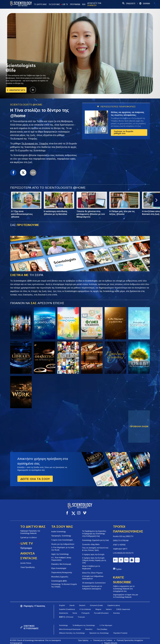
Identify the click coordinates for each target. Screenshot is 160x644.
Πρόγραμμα (26, 545)
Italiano (109, 607)
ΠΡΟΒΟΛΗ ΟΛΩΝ (139, 426)
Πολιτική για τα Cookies (103, 638)
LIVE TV (65, 4)
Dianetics (89, 627)
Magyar (98, 607)
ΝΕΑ (84, 4)
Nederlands (64, 610)
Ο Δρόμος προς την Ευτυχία (93, 552)
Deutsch (82, 603)
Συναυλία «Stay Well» (91, 542)
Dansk (72, 603)
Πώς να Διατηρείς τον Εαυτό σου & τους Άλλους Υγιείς (95, 546)
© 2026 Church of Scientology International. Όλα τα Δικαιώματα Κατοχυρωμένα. (36, 639)
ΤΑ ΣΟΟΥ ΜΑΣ (54, 4)
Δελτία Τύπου (26, 561)
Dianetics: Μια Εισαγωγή (61, 562)
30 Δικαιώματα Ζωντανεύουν (94, 580)
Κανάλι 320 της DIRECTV (123, 534)
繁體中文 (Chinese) (66, 614)
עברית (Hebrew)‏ (85, 607)
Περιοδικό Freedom (120, 630)
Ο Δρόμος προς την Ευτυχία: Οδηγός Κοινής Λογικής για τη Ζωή (94, 558)
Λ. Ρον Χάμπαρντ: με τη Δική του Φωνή (63, 546)
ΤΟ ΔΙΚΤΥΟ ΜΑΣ (40, 4)
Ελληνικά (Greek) (96, 603)
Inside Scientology (59, 529)
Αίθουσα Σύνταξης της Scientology (72, 630)
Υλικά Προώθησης (28, 565)
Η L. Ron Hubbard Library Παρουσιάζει (61, 556)
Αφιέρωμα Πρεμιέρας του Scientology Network (30, 530)
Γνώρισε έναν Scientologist (62, 537)
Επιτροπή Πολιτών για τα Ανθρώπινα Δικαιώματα (92, 585)
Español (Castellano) (67, 607)
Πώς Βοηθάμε (102, 627)
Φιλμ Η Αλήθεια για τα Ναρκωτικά (91, 565)
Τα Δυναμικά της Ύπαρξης (35, 144)
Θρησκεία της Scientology (99, 630)
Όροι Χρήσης (83, 638)
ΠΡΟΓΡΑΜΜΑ (75, 4)
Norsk (75, 610)
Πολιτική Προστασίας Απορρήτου (130, 638)
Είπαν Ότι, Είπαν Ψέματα (92, 570)
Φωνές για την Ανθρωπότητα (63, 541)
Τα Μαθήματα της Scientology (84, 623)
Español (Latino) (114, 603)
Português (86, 610)
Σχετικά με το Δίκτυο (28, 535)
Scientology (63, 623)
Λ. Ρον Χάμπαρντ (106, 623)
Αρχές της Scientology (60, 552)
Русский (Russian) (101, 610)
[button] (157, 200)
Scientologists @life (59, 578)
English (62, 603)
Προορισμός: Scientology (61, 533)
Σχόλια (119, 567)
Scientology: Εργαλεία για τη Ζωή (95, 538)
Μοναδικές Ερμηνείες (60, 574)
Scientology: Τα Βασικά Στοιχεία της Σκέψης (64, 583)
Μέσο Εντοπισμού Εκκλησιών (70, 627)
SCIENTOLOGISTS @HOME (26, 105)
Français (81, 614)
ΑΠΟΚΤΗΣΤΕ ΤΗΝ (94, 4)
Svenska (116, 610)
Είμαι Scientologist (59, 566)
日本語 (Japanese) (123, 607)
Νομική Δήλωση (111, 640)
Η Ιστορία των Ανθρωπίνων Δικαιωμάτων (93, 575)
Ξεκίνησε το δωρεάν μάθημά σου (123, 132)
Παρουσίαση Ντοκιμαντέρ (62, 570)
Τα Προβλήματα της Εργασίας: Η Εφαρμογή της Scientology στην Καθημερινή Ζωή (94, 531)
